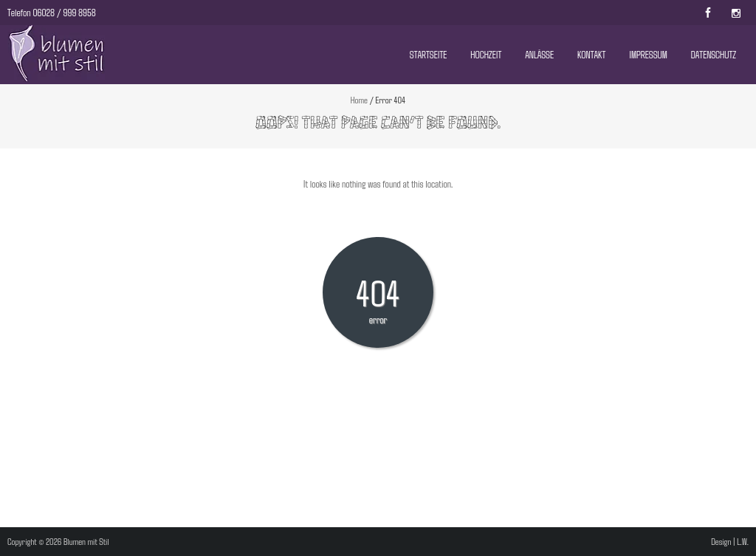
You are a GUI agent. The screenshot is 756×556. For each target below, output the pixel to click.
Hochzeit (486, 54)
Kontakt (591, 54)
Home (359, 100)
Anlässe (539, 54)
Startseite (428, 54)
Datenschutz (714, 54)
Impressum (648, 54)
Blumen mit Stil (86, 541)
